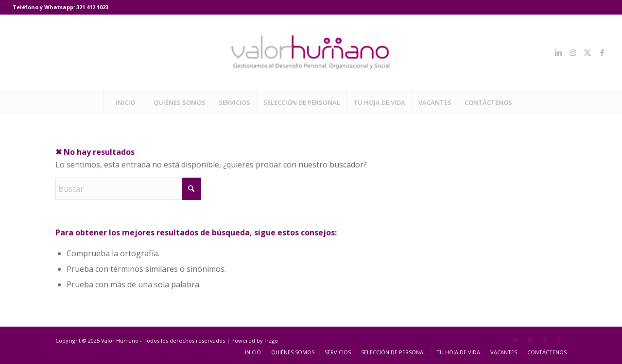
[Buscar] (128, 189)
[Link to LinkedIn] (558, 52)
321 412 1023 (92, 7)
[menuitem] (125, 102)
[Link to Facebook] (602, 52)
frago (271, 340)
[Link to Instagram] (573, 52)
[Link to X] (587, 52)
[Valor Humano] (311, 52)
